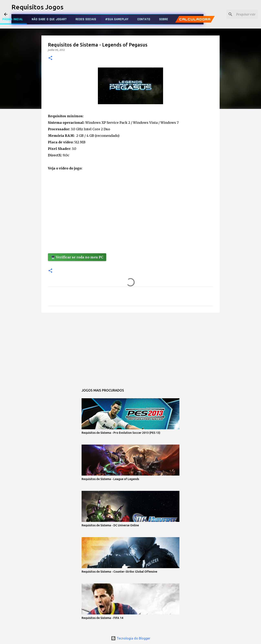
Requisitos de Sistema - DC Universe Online (110, 525)
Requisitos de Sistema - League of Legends (110, 479)
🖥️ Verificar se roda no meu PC (77, 257)
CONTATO (144, 19)
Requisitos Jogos (37, 7)
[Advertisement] (130, 347)
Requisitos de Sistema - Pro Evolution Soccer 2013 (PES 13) (121, 433)
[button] (50, 58)
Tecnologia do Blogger (131, 638)
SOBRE (164, 19)
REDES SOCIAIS (86, 19)
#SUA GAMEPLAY (117, 19)
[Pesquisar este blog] (236, 14)
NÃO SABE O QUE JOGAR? (49, 19)
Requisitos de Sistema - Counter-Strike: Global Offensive (119, 572)
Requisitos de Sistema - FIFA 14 (102, 618)
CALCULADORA (195, 19)
